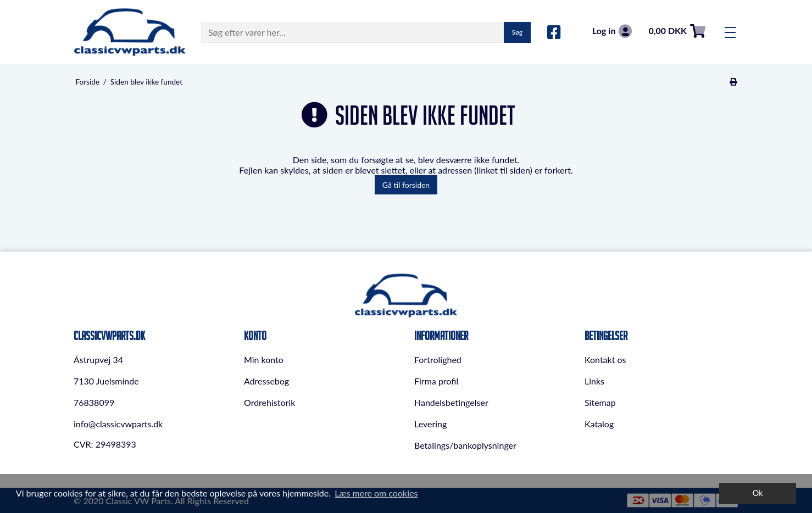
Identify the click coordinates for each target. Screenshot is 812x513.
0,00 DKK (677, 31)
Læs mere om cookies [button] (376, 493)
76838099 (94, 402)
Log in (612, 31)
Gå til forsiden (406, 185)
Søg (517, 32)
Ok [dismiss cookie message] (758, 493)
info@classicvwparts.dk (118, 424)
